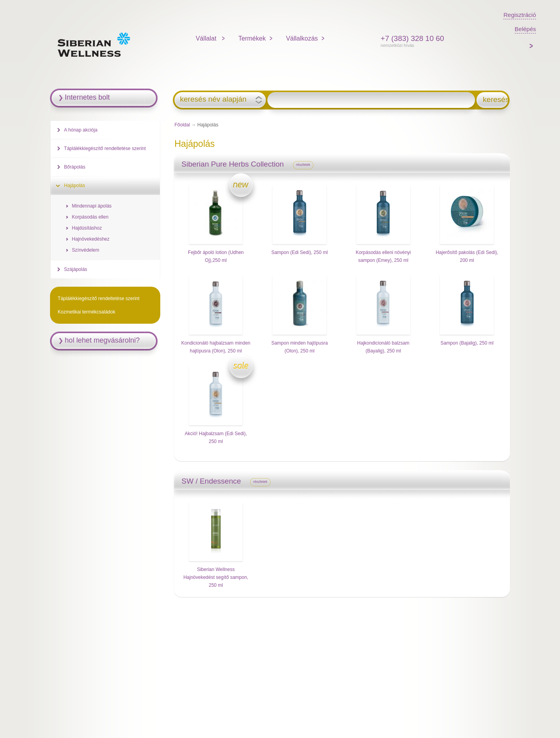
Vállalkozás (302, 38)
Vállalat (207, 38)
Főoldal (182, 125)
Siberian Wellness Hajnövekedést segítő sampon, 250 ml (216, 577)
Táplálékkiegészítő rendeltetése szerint (105, 148)
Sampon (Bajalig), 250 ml (467, 343)
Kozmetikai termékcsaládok (87, 312)
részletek (303, 165)
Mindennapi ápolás (92, 206)
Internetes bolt (87, 97)
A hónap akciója (81, 130)
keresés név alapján (213, 99)
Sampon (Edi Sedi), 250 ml (299, 252)
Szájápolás (76, 269)
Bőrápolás (75, 167)
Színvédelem (86, 250)
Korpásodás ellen (90, 217)
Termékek (252, 38)
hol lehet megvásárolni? (102, 340)
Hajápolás (75, 185)
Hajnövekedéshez (91, 239)
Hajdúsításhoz (87, 228)
